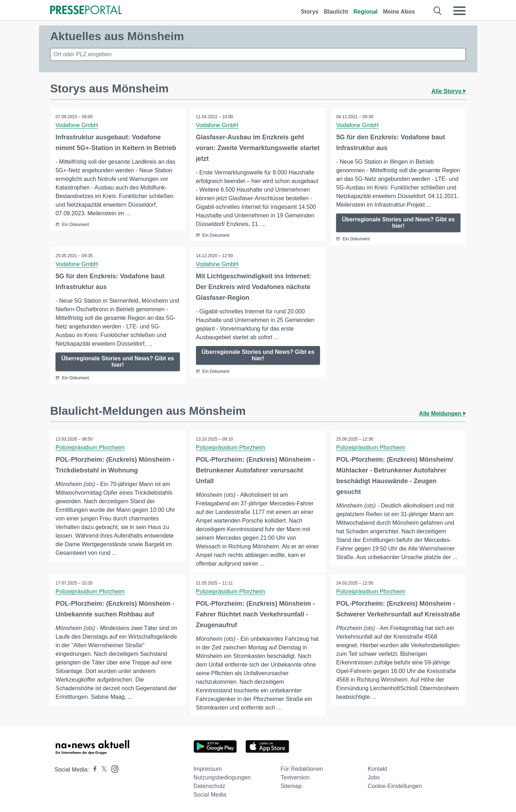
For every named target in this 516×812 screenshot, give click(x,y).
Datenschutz (209, 786)
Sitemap (291, 786)
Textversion (295, 777)
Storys (310, 12)
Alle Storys (449, 91)
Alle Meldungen (442, 414)
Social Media (210, 795)
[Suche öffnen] (438, 11)
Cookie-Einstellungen (395, 786)
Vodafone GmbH (77, 125)
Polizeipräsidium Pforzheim (90, 448)
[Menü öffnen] (459, 11)
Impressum (208, 769)
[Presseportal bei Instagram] (113, 768)
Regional (365, 12)
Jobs (374, 777)
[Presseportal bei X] (102, 770)
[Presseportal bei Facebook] (93, 770)
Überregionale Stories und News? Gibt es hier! (398, 223)
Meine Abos (399, 12)
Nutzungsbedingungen (222, 777)
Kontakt (377, 769)
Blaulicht (336, 12)
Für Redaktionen (302, 769)
